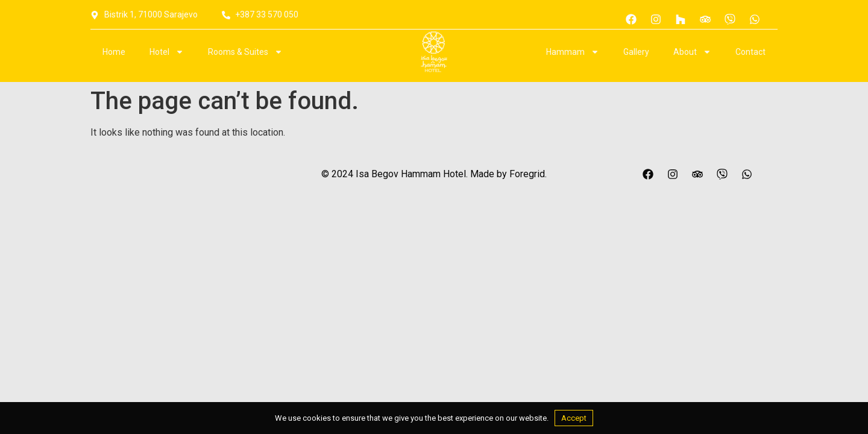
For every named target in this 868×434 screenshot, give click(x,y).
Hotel (167, 52)
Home (114, 52)
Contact (750, 52)
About (692, 52)
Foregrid (527, 174)
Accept (574, 418)
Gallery (636, 52)
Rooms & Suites (245, 52)
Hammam (573, 52)
